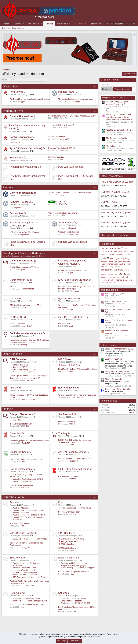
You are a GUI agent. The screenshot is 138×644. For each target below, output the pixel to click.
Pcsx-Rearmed (58, 202)
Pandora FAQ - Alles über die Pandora (26, 517)
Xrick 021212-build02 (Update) (115, 192)
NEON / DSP (17, 317)
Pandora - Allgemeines (20, 508)
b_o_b (63, 195)
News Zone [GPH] (18, 367)
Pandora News (66, 92)
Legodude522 (26, 235)
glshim (119, 258)
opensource (107, 270)
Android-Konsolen (32, 598)
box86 (120, 248)
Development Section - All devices (24, 253)
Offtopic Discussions (22, 414)
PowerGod (64, 118)
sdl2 (128, 277)
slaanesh (73, 479)
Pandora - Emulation (19, 513)
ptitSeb (24, 270)
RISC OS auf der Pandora (20, 524)
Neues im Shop (66, 568)
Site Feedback (66, 414)
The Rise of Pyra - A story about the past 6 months (30, 99)
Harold (132, 413)
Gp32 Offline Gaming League (74, 469)
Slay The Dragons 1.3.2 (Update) (116, 212)
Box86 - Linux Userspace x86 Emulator (25, 267)
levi (72, 310)
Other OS (15, 143)
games (127, 254)
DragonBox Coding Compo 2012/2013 (26, 479)
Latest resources (109, 345)
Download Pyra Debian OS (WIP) (61, 148)
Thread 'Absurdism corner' (116, 302)
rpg (114, 277)
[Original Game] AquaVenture (21, 485)
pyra (122, 273)
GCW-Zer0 (74, 365)
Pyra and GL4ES (65, 324)
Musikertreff (16, 566)
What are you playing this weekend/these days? (77, 395)
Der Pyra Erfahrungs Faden (69, 512)
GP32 (31, 372)
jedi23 (73, 273)
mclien (63, 215)
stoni (72, 550)
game (112, 254)
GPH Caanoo (65, 539)
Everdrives (15, 598)
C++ (34, 570)
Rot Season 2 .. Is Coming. (69, 476)
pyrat (23, 102)
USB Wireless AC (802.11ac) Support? (25, 232)
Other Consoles (12, 354)
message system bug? (67, 422)
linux (103, 264)
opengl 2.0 (119, 267)
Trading (63, 433)
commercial (106, 251)
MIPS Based (65, 359)
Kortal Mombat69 (28, 586)
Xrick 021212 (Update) (111, 202)
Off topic (8, 409)
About (6, 24)
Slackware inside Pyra (57, 137)
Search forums (18, 28)
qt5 (128, 274)
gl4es (105, 258)
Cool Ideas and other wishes (26, 333)
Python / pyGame (18, 575)
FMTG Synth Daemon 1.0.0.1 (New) (117, 182)
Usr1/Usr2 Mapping (56, 157)
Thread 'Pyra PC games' (116, 294)
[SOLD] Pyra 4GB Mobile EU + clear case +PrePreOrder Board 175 (75, 441)
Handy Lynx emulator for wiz (117, 371)
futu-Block (25, 488)
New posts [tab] (106, 98)
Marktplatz (64, 603)
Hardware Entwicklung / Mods (23, 568)
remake (104, 277)
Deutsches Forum (14, 497)
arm (107, 248)
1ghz (103, 248)
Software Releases (20, 137)
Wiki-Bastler (16, 519)
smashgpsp (128, 280)
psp (116, 274)
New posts (6, 28)
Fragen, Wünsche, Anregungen (72, 566)
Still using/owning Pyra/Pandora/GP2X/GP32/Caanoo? (70, 192)
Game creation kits (20, 280)
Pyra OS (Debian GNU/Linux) (26, 148)
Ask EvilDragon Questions (72, 452)
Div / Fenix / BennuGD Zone (73, 280)
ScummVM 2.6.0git (113, 359)
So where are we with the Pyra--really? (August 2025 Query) (72, 116)
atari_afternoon (28, 548)
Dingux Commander (114, 379)
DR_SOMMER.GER (81, 603)
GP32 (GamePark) (67, 544)
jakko (72, 445)
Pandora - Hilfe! (17, 515)
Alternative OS (66, 223)
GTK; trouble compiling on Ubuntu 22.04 (26, 305)
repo (110, 277)
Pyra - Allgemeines (67, 508)
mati (71, 326)
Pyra (61, 502)
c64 (126, 248)
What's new (62, 24)
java (120, 261)
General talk (111, 127)
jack (115, 261)
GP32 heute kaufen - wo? (68, 548)
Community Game (37, 577)
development (129, 251)
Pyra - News (84, 508)
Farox (24, 307)
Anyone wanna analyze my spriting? (73, 270)
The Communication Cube (118, 138)
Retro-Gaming (17, 593)
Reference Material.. (18, 324)
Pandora (8, 187)
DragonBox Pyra (13, 111)
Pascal (33, 575)
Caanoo (34, 370)
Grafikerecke (33, 563)
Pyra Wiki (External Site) (71, 167)
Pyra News (16, 92)
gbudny (24, 345)
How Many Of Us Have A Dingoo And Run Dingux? (78, 369)
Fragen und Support (85, 568)
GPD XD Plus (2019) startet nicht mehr (74, 572)
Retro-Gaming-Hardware (36, 601)
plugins (103, 274)
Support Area (17, 158)
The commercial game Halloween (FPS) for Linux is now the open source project (29, 341)
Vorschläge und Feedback (70, 601)
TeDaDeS (30, 380)
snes (103, 283)
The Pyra (17, 24)
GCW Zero (15, 539)
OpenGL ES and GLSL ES (72, 317)
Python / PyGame (68, 299)
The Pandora (34, 24)
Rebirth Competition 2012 (21, 481)
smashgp (118, 280)
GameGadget (40, 539)
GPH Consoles (18, 359)
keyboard (127, 261)
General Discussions (21, 116)
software (109, 283)
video (116, 283)
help (111, 261)
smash (111, 280)
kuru (22, 607)
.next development (67, 228)
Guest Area (16, 433)
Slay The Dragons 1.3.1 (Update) (116, 223)
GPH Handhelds (67, 533)
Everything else (67, 388)
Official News (11, 86)
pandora (119, 270)
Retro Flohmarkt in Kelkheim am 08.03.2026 (27, 605)
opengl (111, 267)
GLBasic (14, 572)
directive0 (74, 461)
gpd (130, 258)
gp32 (125, 258)
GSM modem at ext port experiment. (63, 213)
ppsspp (111, 274)
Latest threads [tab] (119, 98)
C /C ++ (14, 299)
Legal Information (97, 24)
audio (113, 248)
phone (127, 270)
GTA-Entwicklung (18, 577)
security (104, 280)
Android (14, 388)
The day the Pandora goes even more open (76, 99)
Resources (79, 24)
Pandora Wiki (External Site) (73, 242)
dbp (115, 251)
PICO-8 (13, 287)
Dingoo (62, 365)
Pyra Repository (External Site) (26, 167)
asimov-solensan (28, 400)
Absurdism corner (114, 146)
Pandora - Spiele (36, 510)
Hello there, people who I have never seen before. (29, 441)
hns (66, 127)
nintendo (109, 264)
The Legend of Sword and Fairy (119, 389)
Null (28, 426)
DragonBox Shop (19, 452)
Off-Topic (63, 598)
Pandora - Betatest (36, 515)
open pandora (120, 264)
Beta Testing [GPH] (19, 370)
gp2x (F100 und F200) (68, 542)
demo (120, 251)
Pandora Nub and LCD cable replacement (75, 459)
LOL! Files (15, 420)
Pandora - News (17, 510)
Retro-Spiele (16, 601)
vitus (72, 574)
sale (118, 277)
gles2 (112, 258)
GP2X (21, 372)
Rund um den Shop (69, 558)
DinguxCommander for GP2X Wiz (120, 349)
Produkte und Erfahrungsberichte (73, 563)
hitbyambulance (28, 289)
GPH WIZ (79, 539)
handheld (104, 261)
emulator (104, 254)
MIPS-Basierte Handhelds (23, 533)
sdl (123, 277)
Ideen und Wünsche (19, 570)
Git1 (62, 160)
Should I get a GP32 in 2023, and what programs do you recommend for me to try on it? (29, 377)
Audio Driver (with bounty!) (64, 125)
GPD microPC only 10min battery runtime (26, 459)
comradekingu (75, 102)
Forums (49, 24)
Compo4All (15, 208)
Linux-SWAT (65, 139)
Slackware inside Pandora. (69, 232)
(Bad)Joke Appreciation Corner (22, 424)
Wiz (13, 372)
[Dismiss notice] (134, 35)
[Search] (131, 24)
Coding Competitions (21, 469)
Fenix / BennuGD (30, 572)
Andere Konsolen (79, 598)
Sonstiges (63, 593)
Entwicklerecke (18, 558)
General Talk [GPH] (19, 365)
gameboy (119, 254)
